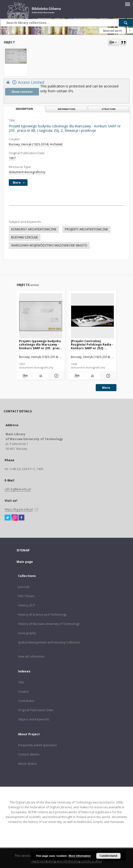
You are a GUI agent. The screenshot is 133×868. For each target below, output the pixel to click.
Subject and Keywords (33, 719)
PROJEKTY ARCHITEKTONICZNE (86, 229)
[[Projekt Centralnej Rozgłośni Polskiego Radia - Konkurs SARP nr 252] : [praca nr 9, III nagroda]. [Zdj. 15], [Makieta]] (93, 316)
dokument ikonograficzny (27, 172)
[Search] (126, 23)
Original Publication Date (36, 710)
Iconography (27, 633)
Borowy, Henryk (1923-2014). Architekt (36, 144)
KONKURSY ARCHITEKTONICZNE (34, 229)
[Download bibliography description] (25, 376)
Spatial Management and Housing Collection (49, 642)
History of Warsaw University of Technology (49, 624)
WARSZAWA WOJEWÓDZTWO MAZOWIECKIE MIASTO (49, 245)
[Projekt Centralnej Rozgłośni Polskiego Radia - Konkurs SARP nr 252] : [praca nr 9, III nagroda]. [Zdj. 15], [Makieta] (92, 344)
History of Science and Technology (42, 615)
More (106, 388)
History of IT (27, 605)
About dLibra (27, 764)
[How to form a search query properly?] (130, 31)
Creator (24, 692)
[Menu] (127, 4)
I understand (108, 856)
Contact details (29, 754)
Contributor (26, 701)
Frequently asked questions (37, 745)
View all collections (31, 656)
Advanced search (113, 31)
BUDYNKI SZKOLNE (25, 237)
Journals (24, 587)
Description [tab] (24, 109)
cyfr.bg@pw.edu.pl (18, 489)
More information (80, 856)
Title (21, 682)
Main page (25, 562)
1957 (12, 158)
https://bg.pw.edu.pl (19, 509)
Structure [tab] (109, 109)
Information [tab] (66, 109)
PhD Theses (26, 596)
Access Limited (25, 82)
